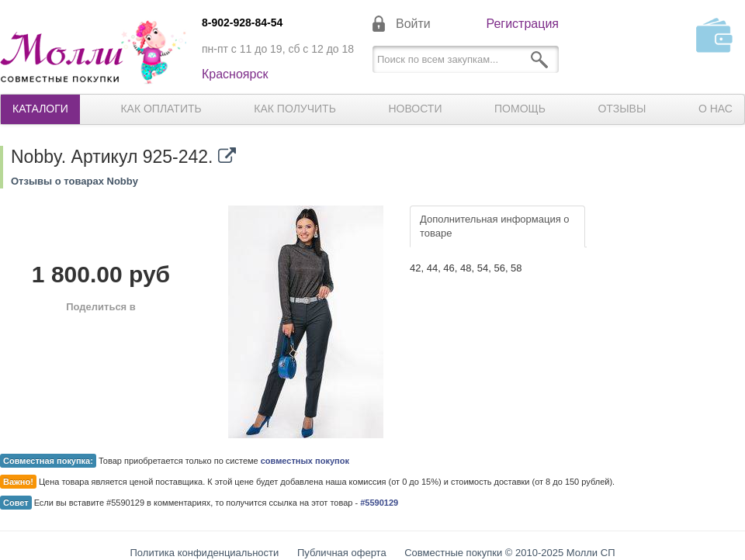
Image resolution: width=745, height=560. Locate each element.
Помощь (520, 109)
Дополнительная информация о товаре (495, 226)
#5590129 (379, 503)
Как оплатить (161, 109)
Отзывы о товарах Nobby (74, 181)
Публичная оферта (342, 553)
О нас (716, 109)
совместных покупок (305, 461)
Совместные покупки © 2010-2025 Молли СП (509, 553)
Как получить (295, 109)
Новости (415, 109)
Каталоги (40, 109)
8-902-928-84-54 (242, 22)
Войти (413, 24)
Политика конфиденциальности (205, 553)
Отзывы (622, 109)
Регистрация (522, 24)
